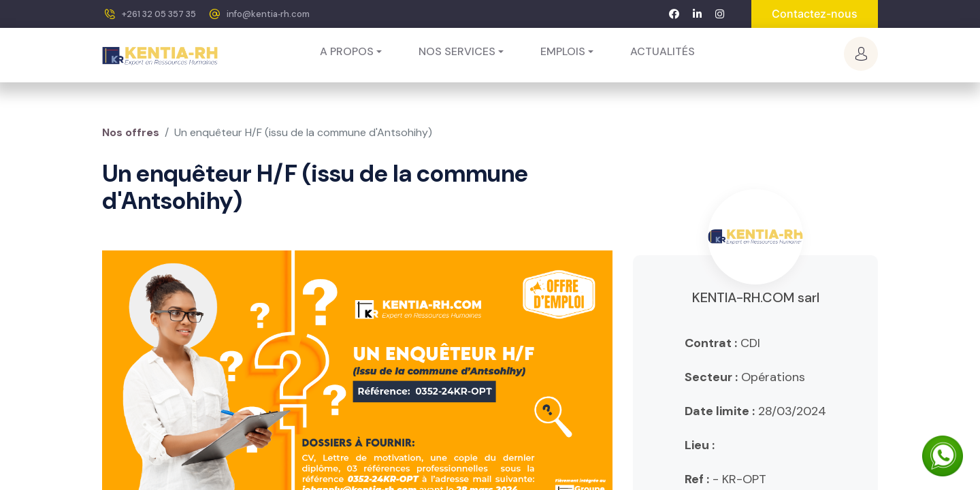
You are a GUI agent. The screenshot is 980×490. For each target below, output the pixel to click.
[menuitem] (663, 52)
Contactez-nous (815, 14)
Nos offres (131, 132)
